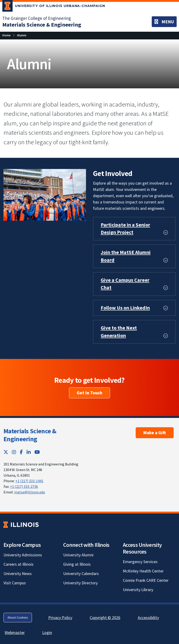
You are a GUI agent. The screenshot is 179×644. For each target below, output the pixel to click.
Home (6, 35)
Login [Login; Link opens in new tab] (47, 632)
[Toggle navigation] (164, 22)
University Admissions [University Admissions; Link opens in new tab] (23, 555)
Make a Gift (155, 433)
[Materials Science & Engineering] (42, 25)
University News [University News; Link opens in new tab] (18, 573)
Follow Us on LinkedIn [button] (125, 308)
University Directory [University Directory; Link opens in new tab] (80, 583)
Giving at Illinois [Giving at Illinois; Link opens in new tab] (77, 564)
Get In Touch (89, 393)
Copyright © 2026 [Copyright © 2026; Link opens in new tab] (105, 618)
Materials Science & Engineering (30, 435)
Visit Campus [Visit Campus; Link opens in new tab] (15, 583)
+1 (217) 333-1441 (29, 481)
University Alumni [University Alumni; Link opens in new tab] (78, 555)
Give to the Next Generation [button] (119, 332)
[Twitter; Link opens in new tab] (6, 452)
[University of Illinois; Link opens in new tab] (21, 525)
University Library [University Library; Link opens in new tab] (138, 590)
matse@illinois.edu (30, 492)
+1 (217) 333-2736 (24, 486)
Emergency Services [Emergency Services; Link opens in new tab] (140, 562)
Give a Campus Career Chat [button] (125, 284)
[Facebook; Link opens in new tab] (21, 452)
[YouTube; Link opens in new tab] (37, 452)
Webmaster (15, 632)
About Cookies (18, 617)
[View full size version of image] (45, 194)
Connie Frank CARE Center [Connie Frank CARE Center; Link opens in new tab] (146, 580)
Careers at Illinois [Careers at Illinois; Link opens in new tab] (19, 564)
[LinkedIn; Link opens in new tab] (29, 452)
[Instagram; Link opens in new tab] (14, 452)
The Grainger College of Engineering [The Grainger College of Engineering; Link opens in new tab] (37, 18)
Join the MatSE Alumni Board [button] (126, 256)
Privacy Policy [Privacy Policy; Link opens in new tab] (60, 618)
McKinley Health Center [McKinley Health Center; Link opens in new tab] (143, 571)
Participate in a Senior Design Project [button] (125, 229)
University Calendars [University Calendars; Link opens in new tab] (81, 573)
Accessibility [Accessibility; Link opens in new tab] (148, 618)
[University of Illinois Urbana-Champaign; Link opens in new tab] (54, 7)
